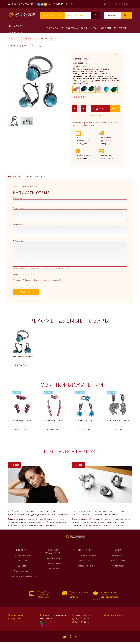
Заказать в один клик (98, 115)
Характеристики (36, 176)
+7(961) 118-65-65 (19, 619)
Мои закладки (118, 566)
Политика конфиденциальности (22, 576)
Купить (101, 109)
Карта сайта (54, 568)
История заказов (118, 561)
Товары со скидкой (86, 566)
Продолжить (26, 292)
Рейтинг (16, 274)
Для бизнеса (90, 28)
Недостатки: (18, 224)
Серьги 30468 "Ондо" (118, 420)
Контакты (122, 28)
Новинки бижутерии (70, 385)
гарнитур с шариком (92, 122)
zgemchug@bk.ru (115, 615)
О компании (55, 28)
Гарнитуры (26, 39)
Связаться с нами (54, 558)
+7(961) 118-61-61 (19, 615)
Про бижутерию (70, 451)
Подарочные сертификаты (86, 555)
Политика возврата (22, 555)
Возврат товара (54, 563)
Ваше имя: (19, 198)
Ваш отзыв (19, 241)
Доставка (72, 28)
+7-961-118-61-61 (51, 622)
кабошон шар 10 (87, 126)
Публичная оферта (22, 571)
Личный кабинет (118, 555)
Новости (106, 28)
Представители (86, 561)
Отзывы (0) (15, 176)
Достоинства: (19, 208)
